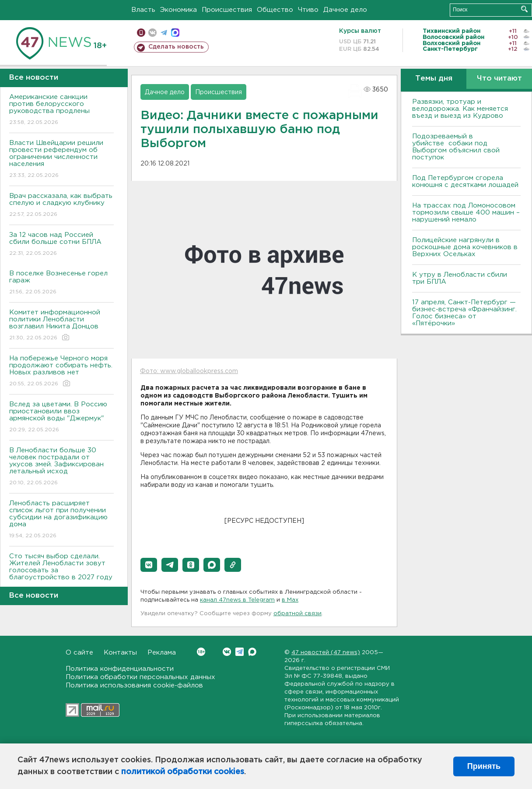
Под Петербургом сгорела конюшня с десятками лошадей (465, 181)
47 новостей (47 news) (326, 653)
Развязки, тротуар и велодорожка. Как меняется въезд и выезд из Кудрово (460, 109)
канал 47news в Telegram (237, 600)
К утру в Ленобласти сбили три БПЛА (460, 278)
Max (252, 652)
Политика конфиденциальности (120, 669)
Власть (143, 10)
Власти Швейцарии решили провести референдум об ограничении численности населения (61, 160)
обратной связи (297, 614)
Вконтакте (201, 652)
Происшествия (227, 10)
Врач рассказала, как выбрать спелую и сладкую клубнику (61, 206)
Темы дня (434, 79)
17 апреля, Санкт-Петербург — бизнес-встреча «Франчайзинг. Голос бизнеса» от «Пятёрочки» (464, 313)
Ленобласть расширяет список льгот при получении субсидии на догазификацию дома (61, 520)
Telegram (240, 652)
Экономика (178, 10)
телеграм (164, 33)
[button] (149, 565)
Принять (484, 766)
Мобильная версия (141, 33)
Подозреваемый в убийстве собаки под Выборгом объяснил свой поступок (456, 147)
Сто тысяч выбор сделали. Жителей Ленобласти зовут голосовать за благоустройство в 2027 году (61, 573)
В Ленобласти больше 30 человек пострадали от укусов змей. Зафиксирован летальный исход (61, 467)
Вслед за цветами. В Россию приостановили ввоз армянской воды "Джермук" (61, 417)
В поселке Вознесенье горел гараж (61, 283)
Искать (524, 9)
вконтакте (152, 33)
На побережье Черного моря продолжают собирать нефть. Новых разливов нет (61, 372)
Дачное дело (345, 10)
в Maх (290, 600)
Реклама (162, 653)
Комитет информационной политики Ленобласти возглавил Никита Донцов (61, 326)
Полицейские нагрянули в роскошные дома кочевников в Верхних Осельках (465, 247)
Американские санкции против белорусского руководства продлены (61, 110)
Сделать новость (176, 47)
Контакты (120, 653)
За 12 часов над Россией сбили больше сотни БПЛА (61, 245)
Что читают (499, 79)
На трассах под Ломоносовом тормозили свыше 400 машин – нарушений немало (466, 213)
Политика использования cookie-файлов (134, 685)
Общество (275, 10)
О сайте (79, 653)
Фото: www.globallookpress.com (189, 371)
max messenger (175, 33)
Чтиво (308, 10)
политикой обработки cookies (183, 772)
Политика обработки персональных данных (140, 677)
